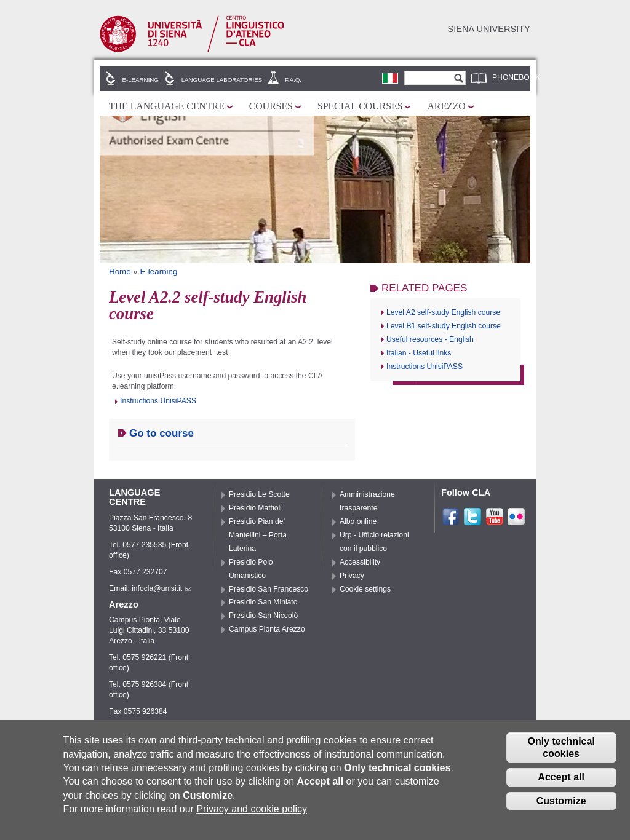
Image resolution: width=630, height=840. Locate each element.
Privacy (352, 576)
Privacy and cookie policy (252, 809)
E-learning (141, 80)
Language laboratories (222, 80)
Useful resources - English (430, 339)
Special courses (360, 106)
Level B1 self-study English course (444, 326)
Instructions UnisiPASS (158, 401)
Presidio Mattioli (255, 508)
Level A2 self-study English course (443, 312)
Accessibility (360, 562)
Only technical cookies (561, 747)
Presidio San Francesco (269, 589)
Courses (271, 106)
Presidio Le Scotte (259, 494)
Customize (561, 801)
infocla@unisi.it (161, 588)
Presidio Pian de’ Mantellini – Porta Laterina (258, 535)
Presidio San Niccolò (263, 616)
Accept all (561, 777)
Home (120, 271)
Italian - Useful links (419, 353)
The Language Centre (167, 106)
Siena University (489, 29)
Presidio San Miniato (263, 602)
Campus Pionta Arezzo (267, 629)
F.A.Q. (293, 80)
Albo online (358, 521)
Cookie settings (365, 589)
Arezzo (446, 106)
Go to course (161, 433)
